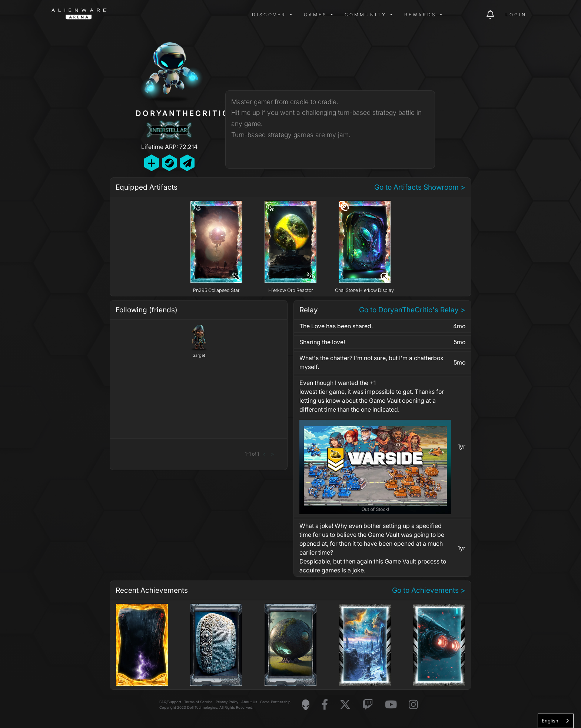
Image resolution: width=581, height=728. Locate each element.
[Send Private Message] (187, 163)
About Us (249, 702)
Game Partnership (275, 702)
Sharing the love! (322, 342)
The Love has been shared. (336, 326)
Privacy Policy (227, 702)
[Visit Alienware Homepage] (306, 705)
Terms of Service (198, 702)
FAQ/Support (170, 702)
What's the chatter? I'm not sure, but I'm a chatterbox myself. (371, 362)
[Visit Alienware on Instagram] (413, 705)
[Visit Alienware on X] (345, 705)
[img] (170, 15)
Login (516, 15)
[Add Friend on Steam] (169, 163)
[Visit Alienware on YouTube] (391, 705)
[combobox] (556, 721)
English (550, 721)
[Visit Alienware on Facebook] (325, 705)
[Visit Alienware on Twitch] (368, 705)
